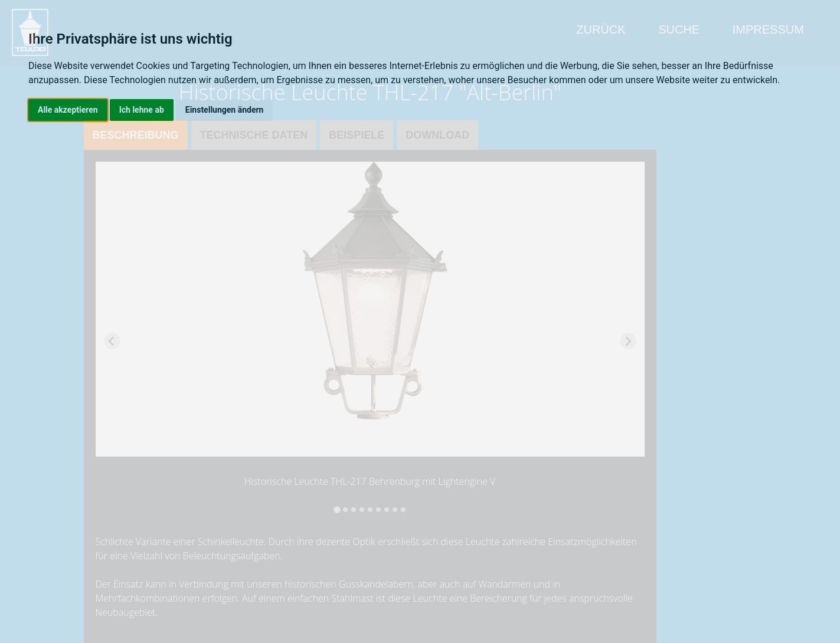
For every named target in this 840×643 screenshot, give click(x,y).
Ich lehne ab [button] (142, 110)
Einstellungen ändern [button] (225, 110)
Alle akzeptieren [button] (68, 110)
